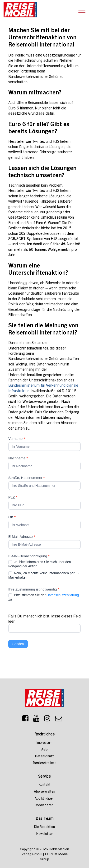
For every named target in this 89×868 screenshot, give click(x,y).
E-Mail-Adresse (22, 537)
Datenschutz (44, 757)
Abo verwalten (44, 792)
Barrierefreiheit (44, 763)
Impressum (44, 743)
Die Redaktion (44, 827)
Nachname (18, 458)
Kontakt (45, 785)
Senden (18, 644)
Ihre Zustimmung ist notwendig (34, 589)
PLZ (13, 497)
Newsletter (45, 834)
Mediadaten (44, 806)
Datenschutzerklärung (63, 595)
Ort (12, 517)
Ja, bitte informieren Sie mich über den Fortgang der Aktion (40, 564)
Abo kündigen (44, 799)
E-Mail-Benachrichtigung (29, 556)
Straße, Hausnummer (26, 478)
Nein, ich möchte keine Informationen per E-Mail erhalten (44, 575)
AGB (44, 750)
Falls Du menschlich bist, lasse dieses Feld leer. (44, 619)
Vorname (17, 439)
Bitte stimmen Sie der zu (44, 597)
